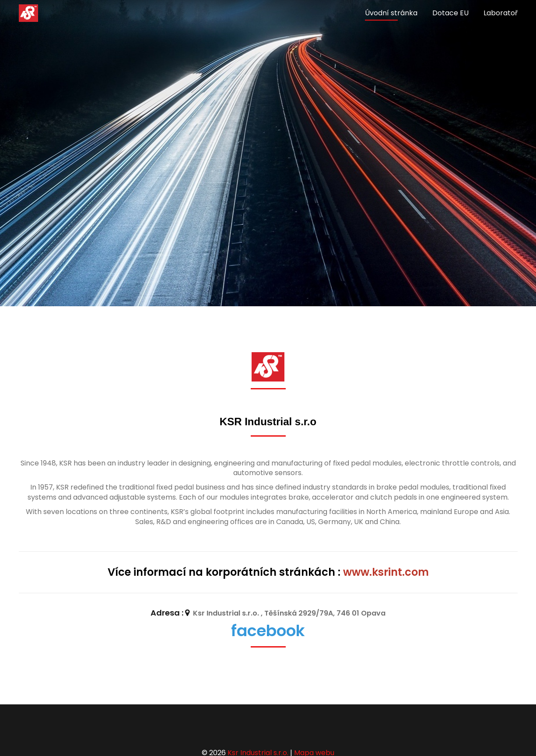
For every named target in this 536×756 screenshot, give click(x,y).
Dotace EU (450, 13)
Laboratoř (501, 13)
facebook (268, 631)
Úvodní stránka (391, 13)
